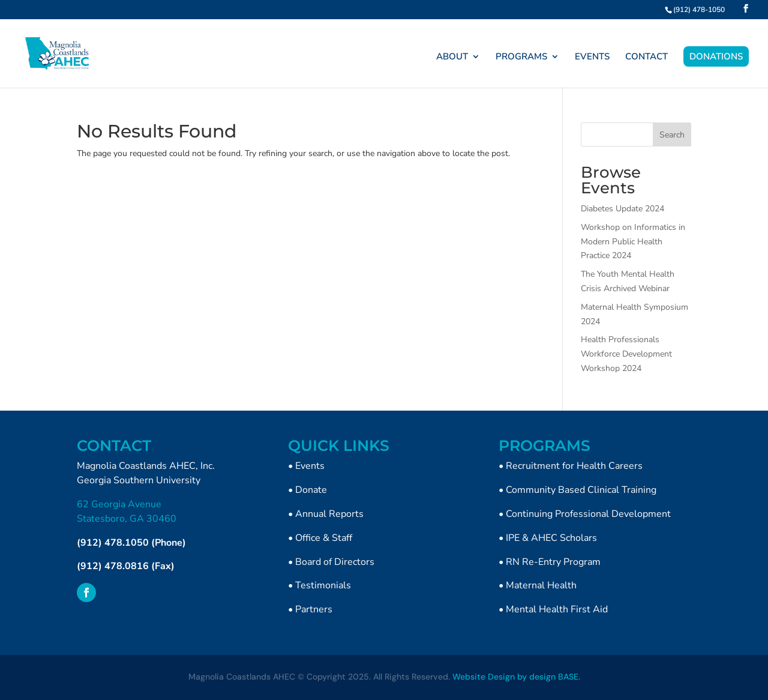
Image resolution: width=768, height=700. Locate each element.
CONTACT (646, 57)
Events (310, 466)
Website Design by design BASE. (516, 677)
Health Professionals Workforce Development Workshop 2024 (626, 354)
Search (672, 135)
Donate (311, 490)
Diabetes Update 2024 (622, 209)
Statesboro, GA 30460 (127, 519)
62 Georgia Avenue (119, 504)
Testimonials (323, 585)
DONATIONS (716, 56)
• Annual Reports (326, 514)
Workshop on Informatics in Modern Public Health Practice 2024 (633, 242)
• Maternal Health (538, 585)
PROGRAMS (521, 57)
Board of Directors (335, 562)
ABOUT (452, 57)
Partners (314, 609)
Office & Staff (324, 538)
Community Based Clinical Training (581, 490)
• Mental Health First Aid (553, 609)
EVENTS (592, 57)
